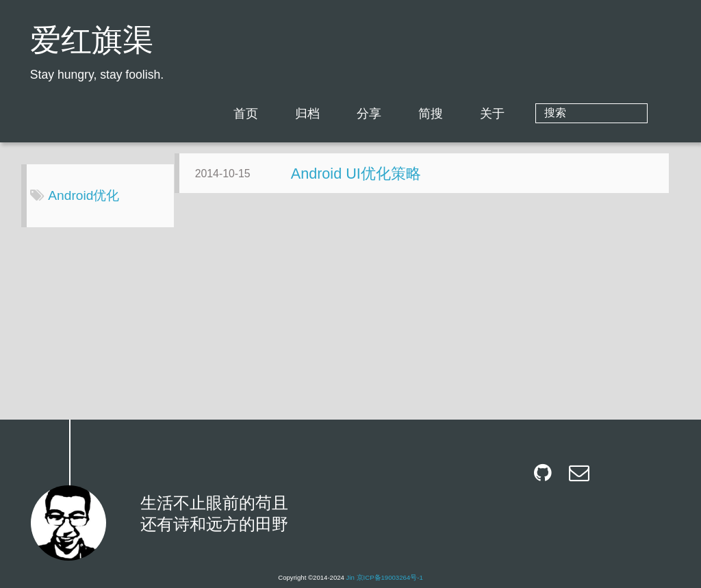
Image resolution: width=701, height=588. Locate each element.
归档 (363, 114)
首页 (301, 114)
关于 (548, 114)
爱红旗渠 (92, 43)
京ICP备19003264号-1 (390, 577)
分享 (424, 114)
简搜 (486, 114)
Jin (350, 577)
